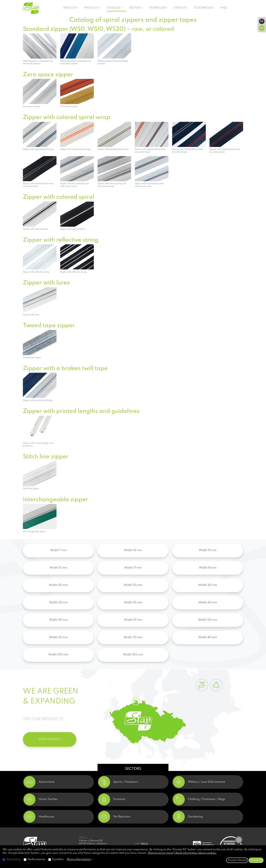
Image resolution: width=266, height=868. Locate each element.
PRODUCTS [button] (92, 8)
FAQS (224, 8)
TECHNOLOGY (158, 8)
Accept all (256, 860)
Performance (36, 859)
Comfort (58, 859)
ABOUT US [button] (70, 8)
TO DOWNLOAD (203, 8)
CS (262, 21)
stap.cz (144, 843)
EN (262, 28)
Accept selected (237, 860)
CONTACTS (180, 8)
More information (80, 859)
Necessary (13, 859)
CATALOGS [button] (114, 8)
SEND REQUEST (50, 739)
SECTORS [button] (135, 8)
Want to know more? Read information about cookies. (182, 853)
